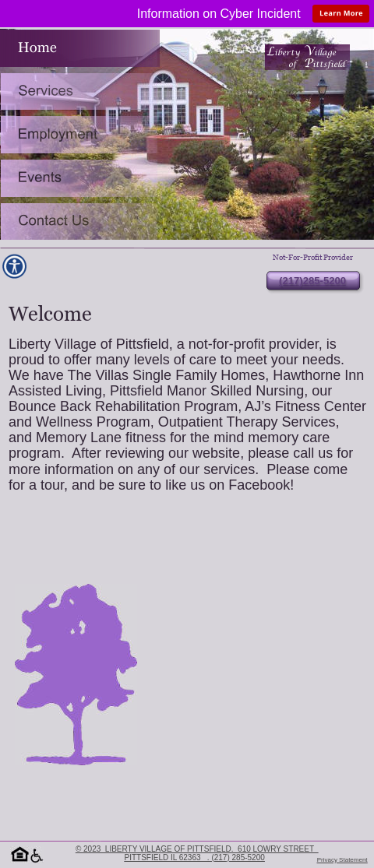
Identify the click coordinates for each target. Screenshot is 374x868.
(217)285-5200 (312, 281)
